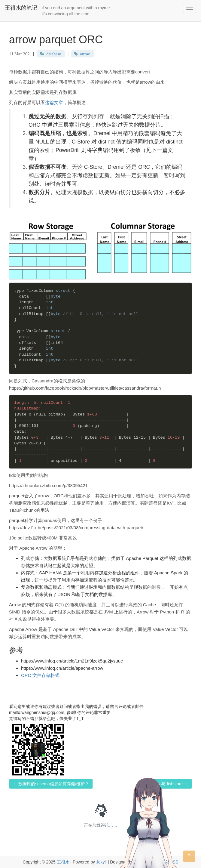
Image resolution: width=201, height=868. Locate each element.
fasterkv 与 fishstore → (167, 784)
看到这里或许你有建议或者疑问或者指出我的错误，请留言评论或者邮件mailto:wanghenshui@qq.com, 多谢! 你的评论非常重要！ (76, 709)
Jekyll (101, 862)
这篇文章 (54, 102)
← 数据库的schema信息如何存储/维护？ (51, 784)
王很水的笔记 (21, 8)
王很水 (63, 862)
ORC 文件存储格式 (40, 675)
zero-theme (145, 862)
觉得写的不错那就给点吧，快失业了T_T (46, 718)
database (54, 54)
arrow (85, 54)
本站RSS (170, 862)
